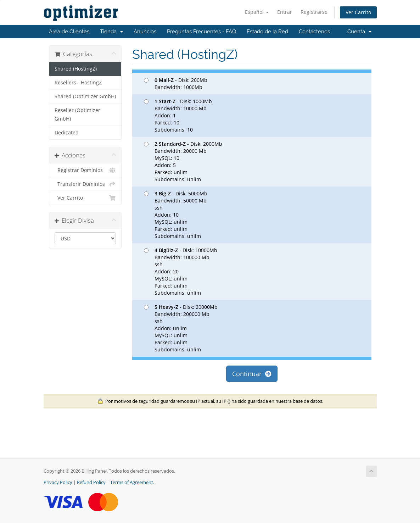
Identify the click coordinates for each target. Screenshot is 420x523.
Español (257, 12)
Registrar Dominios (85, 170)
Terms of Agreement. (132, 482)
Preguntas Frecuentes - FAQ (201, 32)
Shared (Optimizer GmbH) (85, 96)
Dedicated (67, 133)
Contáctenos (314, 32)
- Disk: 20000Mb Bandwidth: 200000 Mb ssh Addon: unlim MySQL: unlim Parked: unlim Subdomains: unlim (181, 328)
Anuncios (145, 32)
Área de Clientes (69, 32)
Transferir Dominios (85, 184)
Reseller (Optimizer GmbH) (77, 115)
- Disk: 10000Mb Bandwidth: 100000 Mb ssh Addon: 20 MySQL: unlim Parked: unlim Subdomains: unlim (181, 271)
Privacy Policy (58, 482)
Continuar (252, 374)
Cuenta (359, 32)
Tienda (111, 32)
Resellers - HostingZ (78, 83)
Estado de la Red (267, 32)
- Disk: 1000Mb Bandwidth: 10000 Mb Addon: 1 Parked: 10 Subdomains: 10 (178, 115)
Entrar (285, 12)
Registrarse (314, 12)
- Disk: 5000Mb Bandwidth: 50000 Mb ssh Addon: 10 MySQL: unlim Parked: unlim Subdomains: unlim (176, 215)
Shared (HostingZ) (76, 69)
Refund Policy (91, 482)
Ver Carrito (358, 12)
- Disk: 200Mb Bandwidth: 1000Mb (176, 84)
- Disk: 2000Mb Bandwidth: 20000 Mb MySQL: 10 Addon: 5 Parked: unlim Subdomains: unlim (183, 162)
